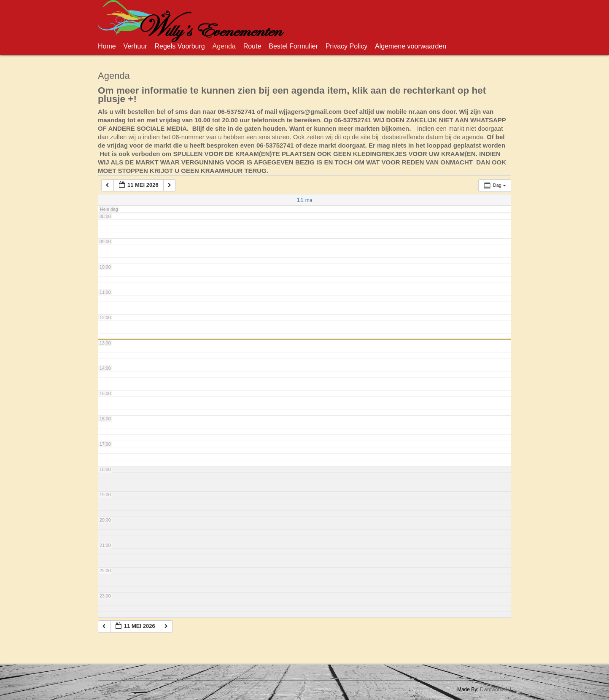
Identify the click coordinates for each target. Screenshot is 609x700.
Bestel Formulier (293, 46)
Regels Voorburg (180, 46)
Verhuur (135, 46)
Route (252, 46)
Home (107, 46)
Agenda (224, 46)
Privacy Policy (347, 46)
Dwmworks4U (496, 689)
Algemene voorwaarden (411, 46)
